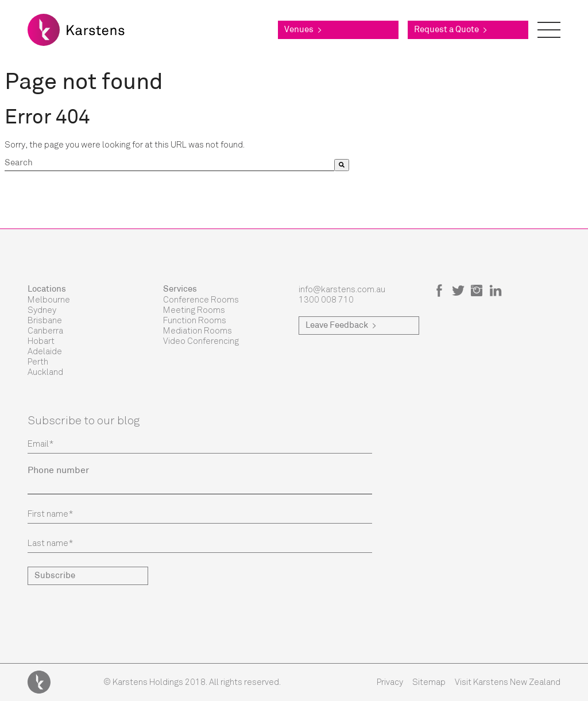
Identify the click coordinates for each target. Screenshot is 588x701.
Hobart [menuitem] (41, 341)
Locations (47, 289)
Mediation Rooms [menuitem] (198, 331)
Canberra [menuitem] (45, 331)
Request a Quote (450, 30)
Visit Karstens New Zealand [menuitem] (508, 682)
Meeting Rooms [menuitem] (194, 310)
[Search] (342, 165)
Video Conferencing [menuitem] (201, 341)
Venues (303, 30)
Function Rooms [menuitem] (195, 320)
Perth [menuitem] (38, 362)
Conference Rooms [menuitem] (201, 300)
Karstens (39, 682)
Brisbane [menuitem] (45, 320)
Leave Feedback (341, 326)
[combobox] (169, 165)
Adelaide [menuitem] (45, 351)
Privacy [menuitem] (390, 682)
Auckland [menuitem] (45, 372)
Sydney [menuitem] (42, 310)
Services (180, 289)
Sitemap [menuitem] (429, 682)
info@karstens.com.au (342, 289)
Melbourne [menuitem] (49, 300)
